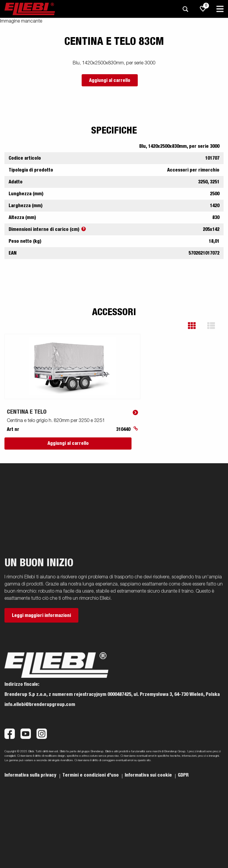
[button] (196, 326)
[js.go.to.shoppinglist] (203, 9)
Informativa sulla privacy (31, 775)
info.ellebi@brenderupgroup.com (40, 704)
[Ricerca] (185, 9)
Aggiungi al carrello (110, 80)
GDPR (183, 775)
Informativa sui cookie (149, 775)
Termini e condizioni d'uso (91, 775)
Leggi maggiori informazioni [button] (41, 615)
